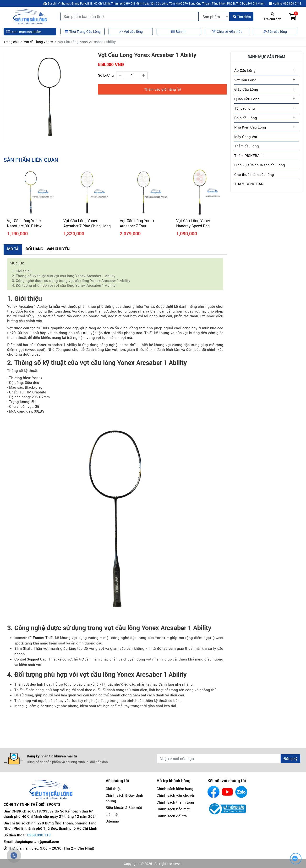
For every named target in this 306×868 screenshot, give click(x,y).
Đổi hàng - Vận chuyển (48, 249)
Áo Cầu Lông (245, 70)
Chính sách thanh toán (175, 802)
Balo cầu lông (246, 118)
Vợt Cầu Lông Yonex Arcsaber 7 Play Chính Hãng (87, 223)
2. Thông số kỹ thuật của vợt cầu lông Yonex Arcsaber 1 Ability (64, 276)
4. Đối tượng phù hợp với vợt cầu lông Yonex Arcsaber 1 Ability (64, 285)
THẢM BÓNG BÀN (249, 184)
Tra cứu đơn (273, 17)
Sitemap (112, 821)
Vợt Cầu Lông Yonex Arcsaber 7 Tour (137, 223)
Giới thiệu (114, 789)
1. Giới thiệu (22, 271)
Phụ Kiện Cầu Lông (250, 127)
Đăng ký (290, 759)
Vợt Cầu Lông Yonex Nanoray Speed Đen (193, 223)
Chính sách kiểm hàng (175, 789)
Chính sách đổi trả (172, 816)
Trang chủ (11, 42)
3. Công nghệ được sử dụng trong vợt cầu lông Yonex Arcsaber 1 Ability (71, 280)
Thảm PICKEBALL (249, 156)
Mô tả (13, 249)
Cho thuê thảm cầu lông (254, 174)
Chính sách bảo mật (173, 809)
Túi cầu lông (245, 108)
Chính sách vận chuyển (176, 795)
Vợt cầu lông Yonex (38, 42)
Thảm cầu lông (247, 146)
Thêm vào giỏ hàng (163, 89)
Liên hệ (112, 814)
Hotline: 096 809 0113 (285, 3)
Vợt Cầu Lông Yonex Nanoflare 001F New (24, 223)
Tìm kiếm (242, 17)
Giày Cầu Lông (246, 89)
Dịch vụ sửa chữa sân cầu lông (260, 165)
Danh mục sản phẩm (24, 32)
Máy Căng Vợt (246, 137)
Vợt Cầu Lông (245, 80)
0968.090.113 (39, 835)
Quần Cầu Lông (247, 99)
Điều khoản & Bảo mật (124, 807)
